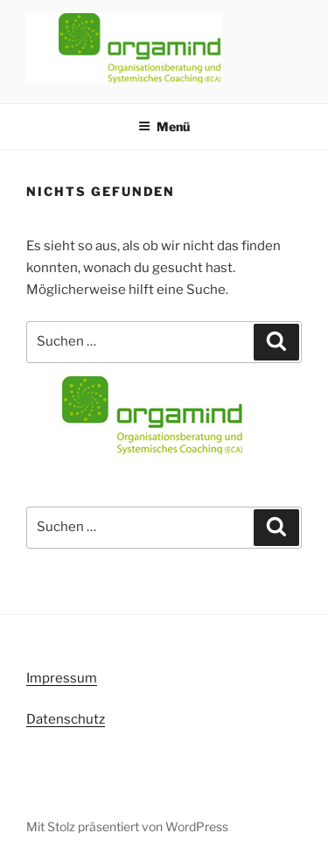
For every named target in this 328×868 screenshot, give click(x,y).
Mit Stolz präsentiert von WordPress (127, 826)
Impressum (62, 678)
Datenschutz (66, 719)
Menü (164, 126)
